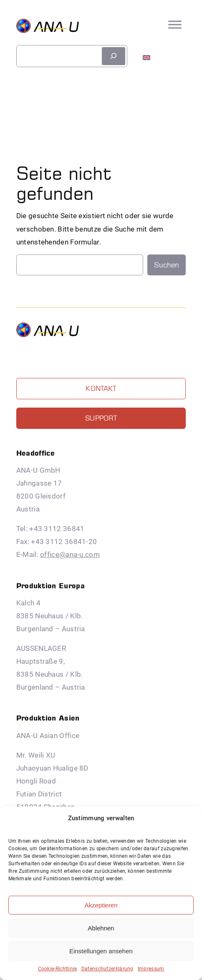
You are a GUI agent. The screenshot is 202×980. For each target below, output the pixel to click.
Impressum (151, 969)
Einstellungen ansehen (101, 951)
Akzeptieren (101, 905)
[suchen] (114, 56)
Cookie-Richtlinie (58, 969)
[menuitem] (146, 54)
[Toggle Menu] (175, 25)
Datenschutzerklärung (107, 969)
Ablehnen (101, 928)
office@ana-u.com (70, 554)
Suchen (167, 265)
